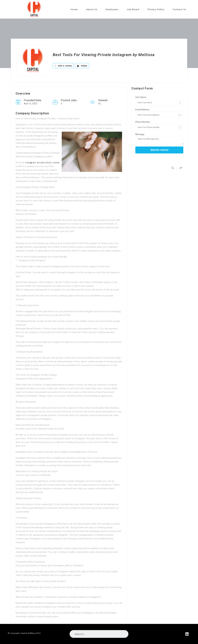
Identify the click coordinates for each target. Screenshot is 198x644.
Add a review (63, 66)
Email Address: (143, 110)
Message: (140, 134)
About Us (92, 9)
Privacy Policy (156, 9)
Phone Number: (143, 122)
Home (74, 9)
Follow (82, 66)
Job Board (133, 9)
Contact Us (179, 9)
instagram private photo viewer (43, 163)
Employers (112, 9)
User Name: (141, 97)
